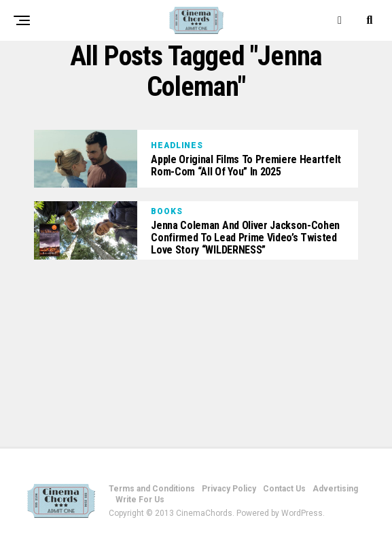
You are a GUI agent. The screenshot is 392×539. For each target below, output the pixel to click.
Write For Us (140, 500)
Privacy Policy (229, 489)
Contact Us (284, 489)
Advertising (335, 489)
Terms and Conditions (152, 489)
